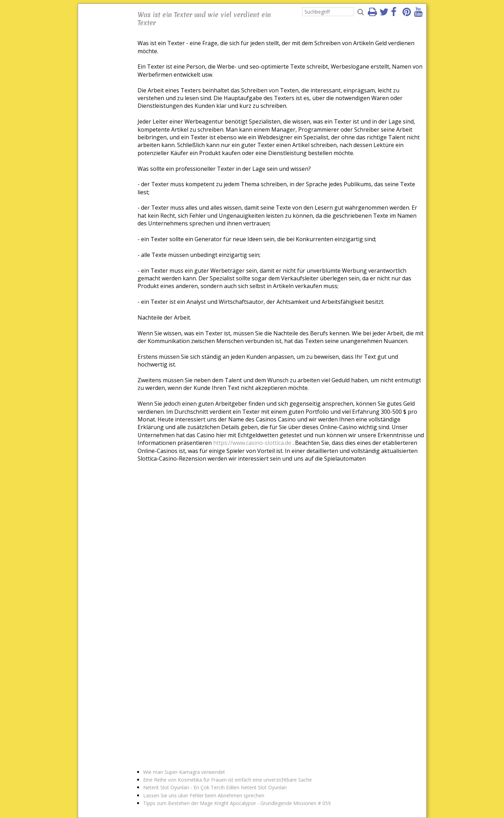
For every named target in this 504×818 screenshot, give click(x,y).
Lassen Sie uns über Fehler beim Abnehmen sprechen (204, 795)
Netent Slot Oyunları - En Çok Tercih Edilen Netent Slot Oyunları (215, 787)
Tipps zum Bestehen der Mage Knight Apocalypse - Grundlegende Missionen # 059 (237, 803)
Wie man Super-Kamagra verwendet (184, 772)
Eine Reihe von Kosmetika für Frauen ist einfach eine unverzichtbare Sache (227, 780)
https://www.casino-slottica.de (252, 443)
